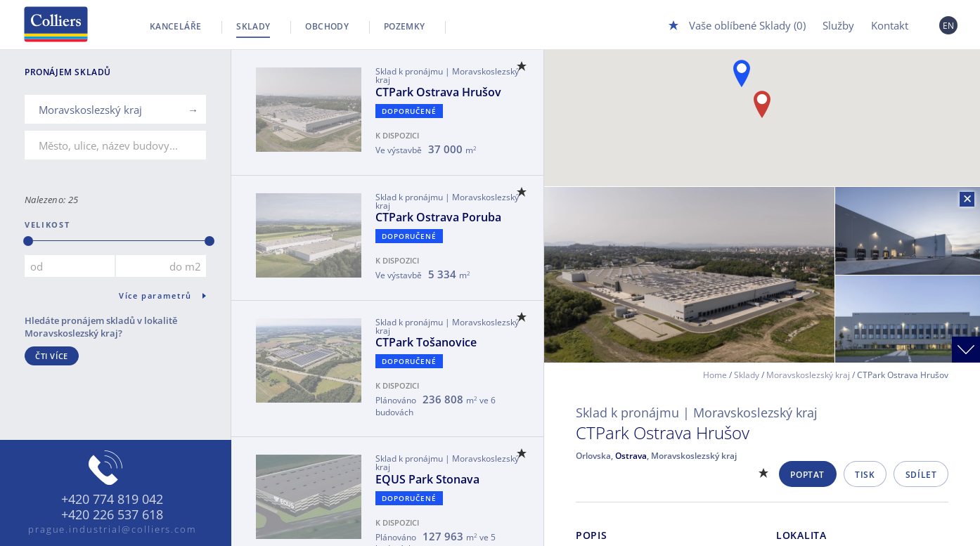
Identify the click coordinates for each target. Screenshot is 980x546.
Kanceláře (175, 26)
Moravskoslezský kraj (808, 375)
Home (715, 375)
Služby (838, 25)
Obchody (327, 26)
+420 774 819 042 (112, 500)
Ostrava (631, 456)
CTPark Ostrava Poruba (438, 217)
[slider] (28, 241)
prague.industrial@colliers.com (112, 529)
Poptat (807, 475)
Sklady (253, 26)
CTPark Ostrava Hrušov (438, 92)
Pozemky (405, 26)
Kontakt (890, 25)
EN (949, 26)
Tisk (865, 475)
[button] (742, 73)
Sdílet (921, 475)
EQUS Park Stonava (427, 479)
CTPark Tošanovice (426, 342)
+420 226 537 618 (112, 515)
